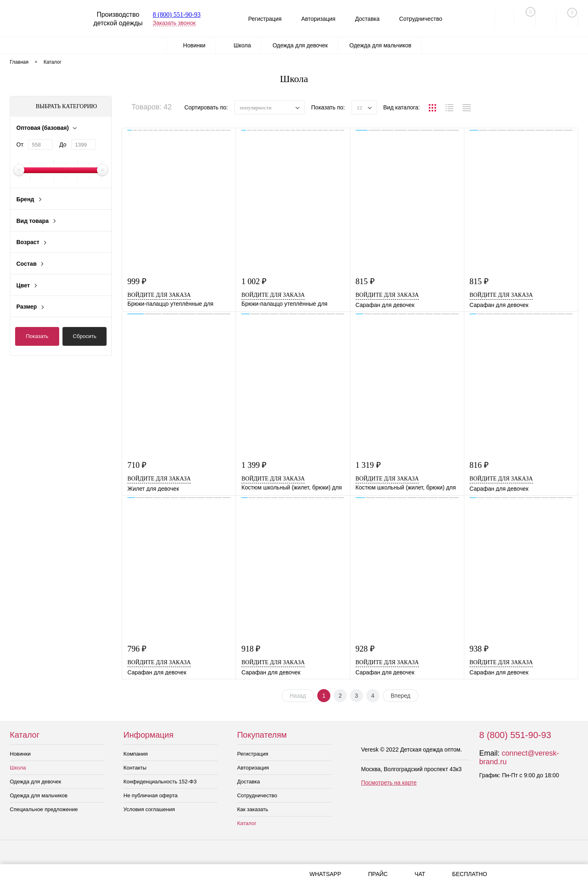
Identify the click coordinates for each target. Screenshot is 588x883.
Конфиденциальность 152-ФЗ (160, 782)
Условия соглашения (149, 809)
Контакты (135, 768)
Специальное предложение (44, 809)
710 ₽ (137, 465)
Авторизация (314, 19)
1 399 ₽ (254, 465)
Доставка (364, 19)
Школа (18, 768)
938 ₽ (479, 649)
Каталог (247, 823)
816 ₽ (479, 465)
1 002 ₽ (254, 281)
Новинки (20, 754)
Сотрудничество (419, 19)
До (63, 145)
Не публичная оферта (150, 795)
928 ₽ (365, 649)
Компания (136, 754)
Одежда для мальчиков (39, 795)
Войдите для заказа (159, 295)
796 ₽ (137, 649)
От (20, 145)
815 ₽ (365, 281)
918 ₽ (251, 649)
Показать (37, 336)
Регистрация (258, 19)
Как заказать (253, 809)
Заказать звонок (174, 23)
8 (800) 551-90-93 (177, 14)
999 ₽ (137, 281)
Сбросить (85, 336)
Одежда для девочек (36, 782)
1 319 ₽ (368, 465)
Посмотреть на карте (389, 783)
